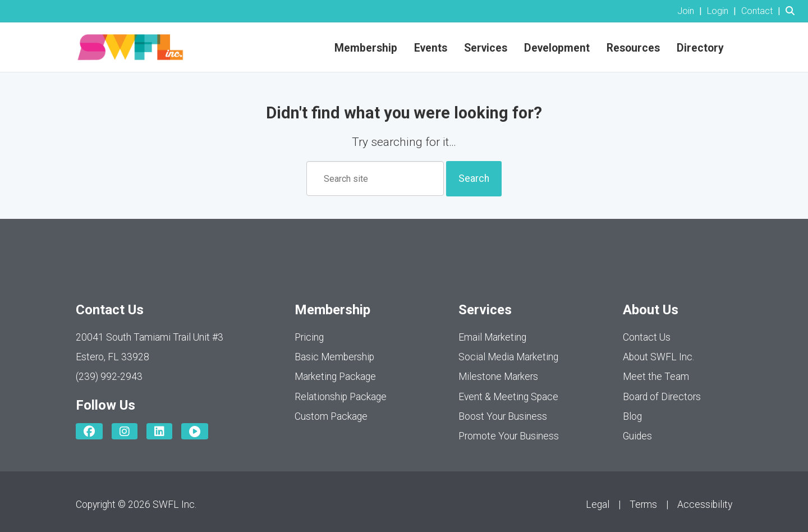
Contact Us (647, 337)
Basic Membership (334, 357)
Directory (700, 48)
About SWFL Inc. (658, 357)
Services (486, 48)
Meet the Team (656, 377)
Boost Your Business (503, 416)
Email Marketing (492, 337)
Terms (643, 505)
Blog (632, 416)
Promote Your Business (509, 436)
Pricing (309, 337)
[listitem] (691, 11)
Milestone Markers (498, 377)
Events (431, 48)
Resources (633, 48)
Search (474, 178)
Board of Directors (662, 397)
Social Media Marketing (508, 357)
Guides (637, 436)
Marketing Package (335, 377)
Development (557, 48)
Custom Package (331, 416)
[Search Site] (793, 11)
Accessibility (705, 505)
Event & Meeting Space (508, 397)
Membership (366, 48)
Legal (598, 505)
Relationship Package (341, 397)
